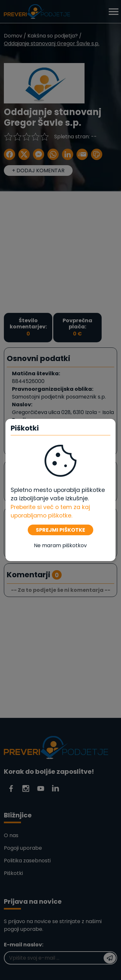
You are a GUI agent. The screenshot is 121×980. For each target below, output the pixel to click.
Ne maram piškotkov (60, 545)
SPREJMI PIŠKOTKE (60, 530)
